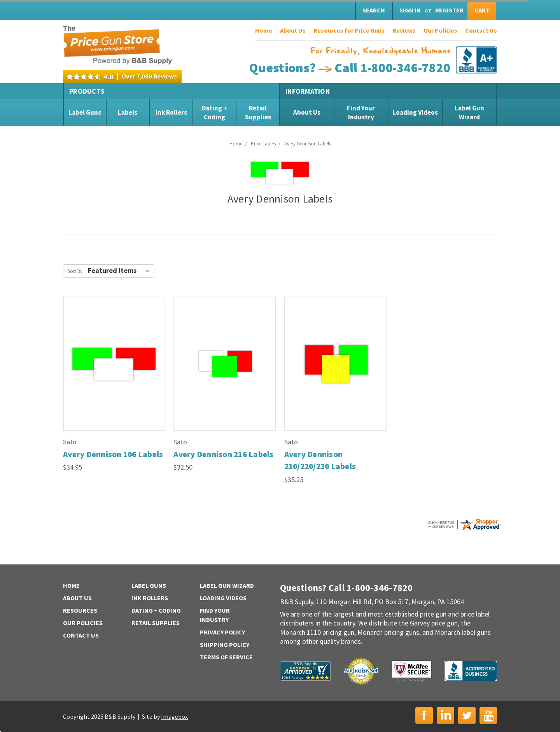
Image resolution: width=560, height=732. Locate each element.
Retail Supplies (258, 112)
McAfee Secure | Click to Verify (412, 671)
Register (449, 10)
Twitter (467, 715)
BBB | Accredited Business (471, 671)
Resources (80, 610)
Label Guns (85, 112)
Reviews (404, 30)
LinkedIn (445, 715)
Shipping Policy (225, 645)
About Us (293, 30)
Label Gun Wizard (469, 112)
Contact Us (481, 30)
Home (264, 30)
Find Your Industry (361, 112)
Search (374, 10)
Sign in (410, 10)
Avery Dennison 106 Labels (113, 454)
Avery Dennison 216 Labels (223, 454)
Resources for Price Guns (349, 30)
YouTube (488, 715)
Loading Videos (415, 112)
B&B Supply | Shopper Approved (305, 671)
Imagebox (174, 716)
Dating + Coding (214, 112)
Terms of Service (226, 657)
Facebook (424, 715)
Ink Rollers (171, 112)
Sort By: (76, 271)
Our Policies (440, 30)
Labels (128, 112)
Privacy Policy (222, 632)
